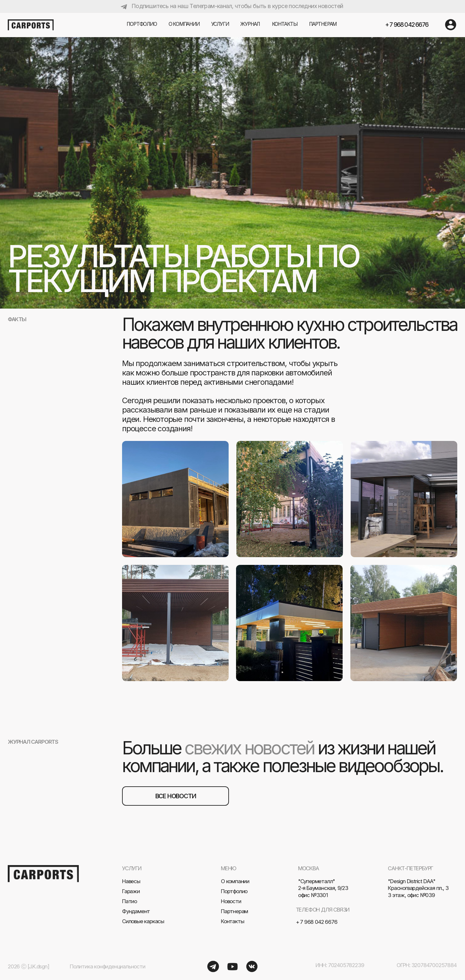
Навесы (131, 881)
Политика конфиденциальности (108, 966)
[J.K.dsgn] (38, 966)
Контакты (285, 24)
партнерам (323, 24)
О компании (184, 24)
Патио (129, 901)
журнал (250, 24)
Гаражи (131, 891)
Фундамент (136, 911)
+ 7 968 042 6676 (407, 25)
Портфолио (142, 24)
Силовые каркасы (143, 921)
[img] (451, 25)
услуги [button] (220, 24)
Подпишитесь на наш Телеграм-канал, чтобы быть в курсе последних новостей (237, 6)
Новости (231, 901)
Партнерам (234, 911)
